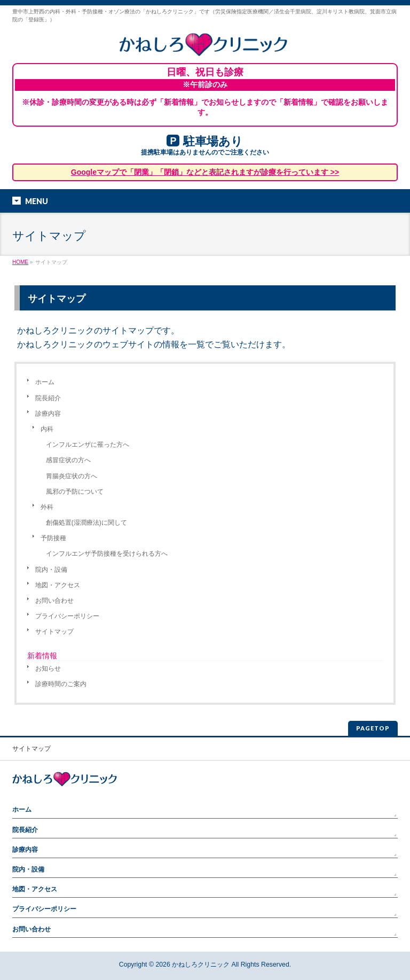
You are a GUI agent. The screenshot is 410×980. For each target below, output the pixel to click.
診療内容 (48, 414)
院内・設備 (51, 570)
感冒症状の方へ (68, 460)
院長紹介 (48, 398)
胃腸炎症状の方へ (72, 476)
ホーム (45, 382)
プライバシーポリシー (67, 616)
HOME (20, 262)
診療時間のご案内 (61, 684)
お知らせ (48, 668)
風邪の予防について (75, 492)
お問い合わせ (54, 601)
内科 (47, 429)
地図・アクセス (58, 585)
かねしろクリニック (201, 965)
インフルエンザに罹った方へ (88, 445)
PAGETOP (373, 728)
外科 (47, 507)
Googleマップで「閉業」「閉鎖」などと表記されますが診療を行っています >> (205, 172)
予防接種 (53, 538)
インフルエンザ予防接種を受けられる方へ (107, 554)
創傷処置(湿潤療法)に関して (86, 523)
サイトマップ (54, 632)
